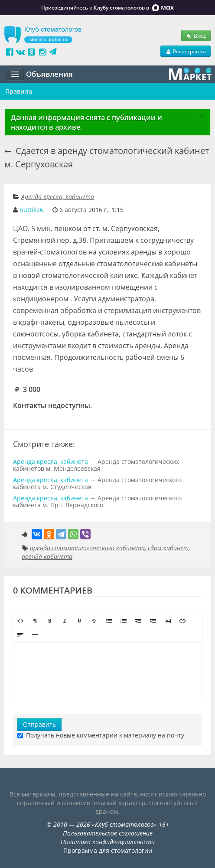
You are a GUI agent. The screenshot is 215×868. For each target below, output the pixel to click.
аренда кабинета (47, 556)
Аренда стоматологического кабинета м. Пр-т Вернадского (97, 501)
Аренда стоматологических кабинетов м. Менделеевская (96, 465)
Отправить (39, 724)
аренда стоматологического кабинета (87, 548)
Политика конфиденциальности (108, 842)
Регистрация (186, 51)
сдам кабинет (168, 548)
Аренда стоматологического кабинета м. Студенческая (97, 483)
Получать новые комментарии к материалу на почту (101, 735)
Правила (19, 91)
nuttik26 (31, 210)
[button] (20, 621)
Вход (196, 36)
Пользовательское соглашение (108, 833)
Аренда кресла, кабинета (58, 197)
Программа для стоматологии (108, 850)
